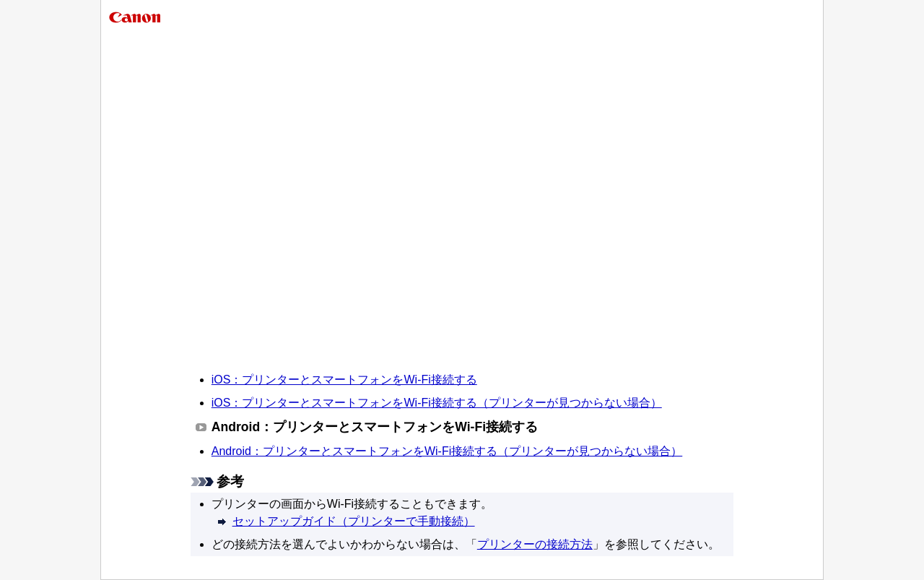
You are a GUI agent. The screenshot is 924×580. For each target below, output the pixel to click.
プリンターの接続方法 (535, 544)
